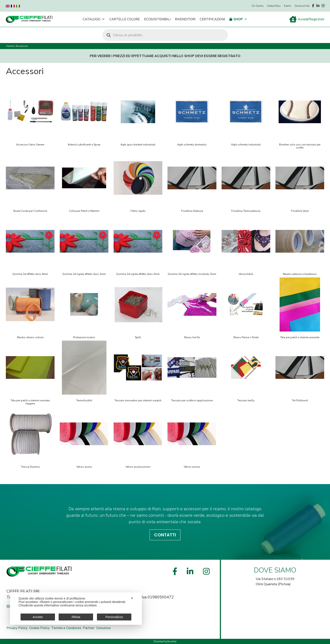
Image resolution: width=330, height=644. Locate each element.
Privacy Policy (17, 628)
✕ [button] (132, 598)
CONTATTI (165, 535)
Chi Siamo (257, 6)
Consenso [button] (103, 628)
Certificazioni (212, 19)
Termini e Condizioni (66, 628)
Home (10, 46)
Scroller (172, 641)
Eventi (287, 6)
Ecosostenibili (157, 19)
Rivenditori (185, 19)
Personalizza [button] (114, 617)
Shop (240, 19)
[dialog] (76, 609)
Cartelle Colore (125, 19)
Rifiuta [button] (76, 617)
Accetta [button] (38, 617)
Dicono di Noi (302, 6)
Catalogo (94, 19)
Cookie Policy (39, 628)
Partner (89, 628)
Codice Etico (274, 6)
